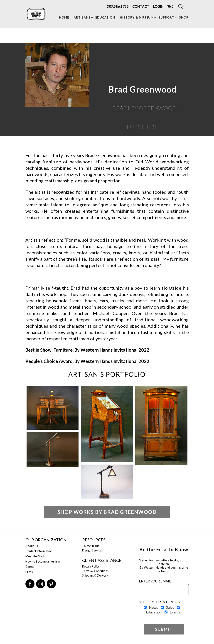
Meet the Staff (35, 556)
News (153, 607)
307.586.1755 (118, 6)
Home (65, 17)
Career (30, 567)
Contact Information (39, 551)
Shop (184, 17)
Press (29, 572)
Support (168, 17)
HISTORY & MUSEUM (138, 17)
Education (107, 17)
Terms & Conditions (95, 571)
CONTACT (141, 6)
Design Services (92, 550)
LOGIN (158, 6)
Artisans (84, 17)
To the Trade (91, 546)
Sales (170, 607)
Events (175, 612)
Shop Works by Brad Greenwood (107, 512)
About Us (32, 546)
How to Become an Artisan (43, 561)
